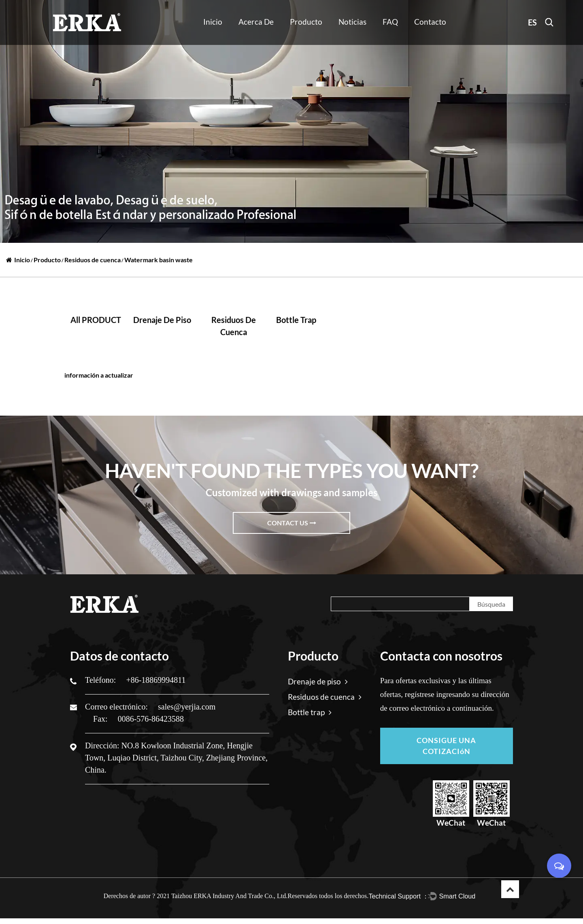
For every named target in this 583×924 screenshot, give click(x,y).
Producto (306, 22)
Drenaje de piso (162, 320)
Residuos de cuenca (93, 260)
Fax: (101, 719)
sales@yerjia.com (187, 707)
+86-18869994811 (156, 680)
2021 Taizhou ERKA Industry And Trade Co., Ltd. (222, 902)
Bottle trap (296, 320)
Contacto (430, 22)
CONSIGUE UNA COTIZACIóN (446, 749)
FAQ (390, 22)
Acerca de (256, 22)
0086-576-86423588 (151, 719)
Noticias (352, 22)
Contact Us (292, 523)
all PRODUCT (96, 320)
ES (532, 22)
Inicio (213, 22)
